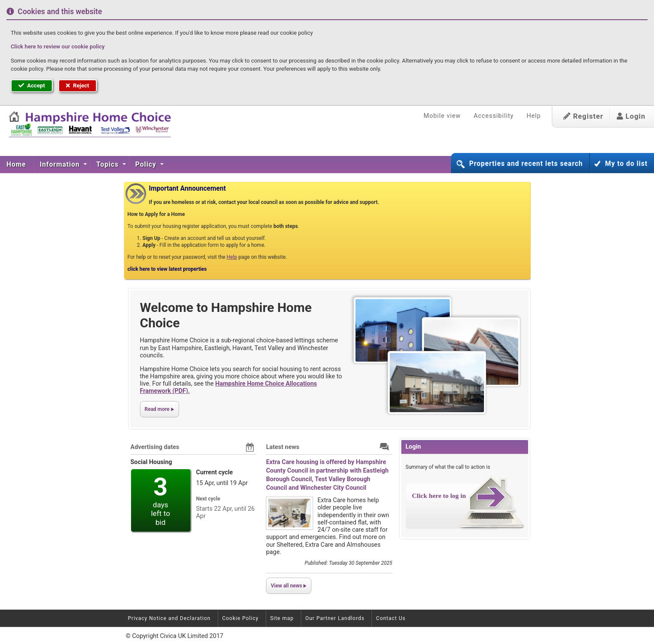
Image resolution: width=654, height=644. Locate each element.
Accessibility (494, 116)
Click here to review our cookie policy (58, 46)
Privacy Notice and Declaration (169, 618)
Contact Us (391, 618)
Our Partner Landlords (335, 618)
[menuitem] (16, 165)
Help (533, 116)
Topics (109, 165)
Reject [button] (78, 85)
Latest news (283, 447)
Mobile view (442, 116)
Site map (282, 618)
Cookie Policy (240, 618)
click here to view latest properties (167, 269)
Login (631, 116)
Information (61, 165)
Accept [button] (32, 85)
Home (16, 165)
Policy (147, 165)
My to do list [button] (626, 164)
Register (583, 116)
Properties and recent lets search (526, 164)
